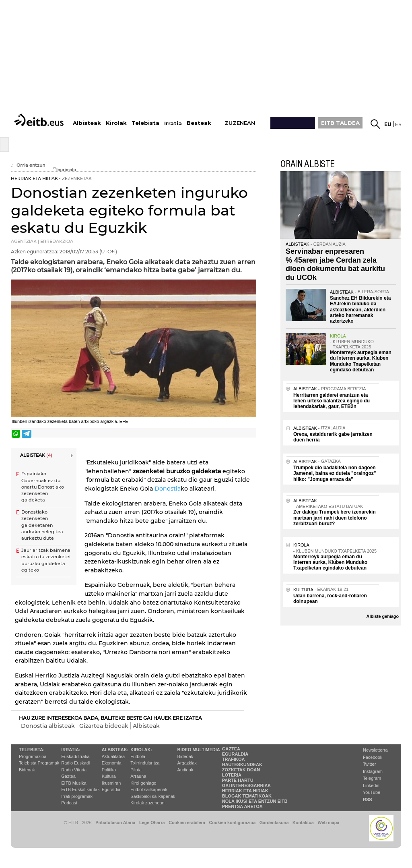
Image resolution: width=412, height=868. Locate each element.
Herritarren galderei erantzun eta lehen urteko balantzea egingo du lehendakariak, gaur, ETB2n (332, 401)
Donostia (168, 489)
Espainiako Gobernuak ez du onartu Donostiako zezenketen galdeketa (43, 487)
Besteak (199, 123)
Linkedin (371, 785)
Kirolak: (141, 750)
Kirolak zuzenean (147, 803)
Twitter (369, 764)
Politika (109, 770)
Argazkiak (187, 763)
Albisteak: (115, 750)
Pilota (136, 770)
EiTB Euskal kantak (80, 789)
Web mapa (328, 822)
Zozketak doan (241, 770)
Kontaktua (303, 822)
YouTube (372, 792)
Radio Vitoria (74, 770)
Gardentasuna (274, 822)
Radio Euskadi (75, 763)
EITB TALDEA (340, 123)
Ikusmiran (111, 783)
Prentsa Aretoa (242, 806)
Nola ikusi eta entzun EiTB (255, 801)
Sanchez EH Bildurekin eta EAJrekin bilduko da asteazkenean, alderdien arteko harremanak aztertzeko (360, 310)
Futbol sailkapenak (149, 789)
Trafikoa (234, 759)
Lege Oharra (152, 822)
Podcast (69, 803)
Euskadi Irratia (75, 756)
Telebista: (32, 750)
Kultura (109, 776)
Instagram (373, 771)
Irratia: (71, 750)
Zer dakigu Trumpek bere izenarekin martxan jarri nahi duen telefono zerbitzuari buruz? (335, 518)
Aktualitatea (113, 756)
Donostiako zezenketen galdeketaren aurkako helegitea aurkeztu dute (42, 525)
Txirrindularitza (145, 763)
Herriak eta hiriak (245, 791)
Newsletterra (375, 750)
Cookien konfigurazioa (232, 822)
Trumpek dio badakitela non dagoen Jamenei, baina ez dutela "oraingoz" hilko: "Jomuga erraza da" (335, 473)
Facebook (373, 757)
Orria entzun (28, 165)
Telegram (372, 778)
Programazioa (33, 756)
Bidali (249, 434)
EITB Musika (74, 783)
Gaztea (68, 776)
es (398, 124)
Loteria (232, 775)
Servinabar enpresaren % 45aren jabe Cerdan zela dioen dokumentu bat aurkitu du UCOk (335, 264)
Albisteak (146, 726)
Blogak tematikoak (247, 796)
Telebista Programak (39, 763)
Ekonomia (112, 763)
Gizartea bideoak (104, 726)
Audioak (185, 770)
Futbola (138, 756)
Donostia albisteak (48, 726)
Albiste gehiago (383, 616)
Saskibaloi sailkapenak (153, 796)
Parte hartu (238, 780)
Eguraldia (111, 789)
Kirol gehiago (143, 783)
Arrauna (138, 776)
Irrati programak (77, 796)
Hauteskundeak (242, 764)
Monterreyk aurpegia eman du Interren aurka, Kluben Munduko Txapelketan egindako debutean (361, 361)
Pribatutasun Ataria (115, 822)
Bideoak (27, 770)
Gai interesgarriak (247, 785)
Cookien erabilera (187, 822)
